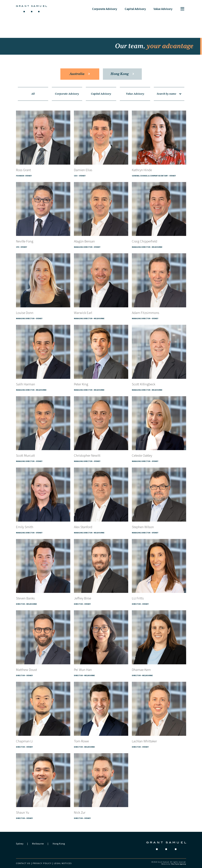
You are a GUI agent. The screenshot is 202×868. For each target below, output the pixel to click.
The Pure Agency (178, 864)
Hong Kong (122, 74)
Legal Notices (63, 863)
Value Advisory (135, 94)
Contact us (23, 863)
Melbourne (38, 844)
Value (163, 9)
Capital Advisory (101, 94)
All (33, 94)
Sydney (20, 844)
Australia (80, 74)
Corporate (105, 9)
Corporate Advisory (67, 94)
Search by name (169, 94)
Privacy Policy (42, 863)
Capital (135, 9)
